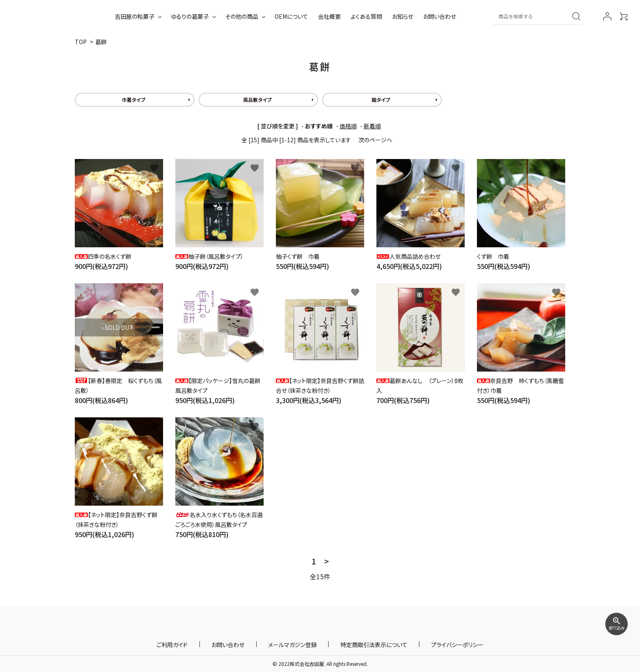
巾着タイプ (133, 100)
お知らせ (403, 16)
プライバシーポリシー (434, 644)
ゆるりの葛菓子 (190, 16)
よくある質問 (366, 16)
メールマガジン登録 (292, 644)
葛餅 (101, 42)
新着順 (372, 126)
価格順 (348, 126)
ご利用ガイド (196, 644)
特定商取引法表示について (362, 644)
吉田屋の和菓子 (135, 16)
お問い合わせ (440, 16)
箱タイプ (381, 100)
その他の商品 (242, 16)
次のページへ (375, 140)
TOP (81, 42)
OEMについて (291, 16)
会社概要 (329, 16)
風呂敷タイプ (257, 100)
